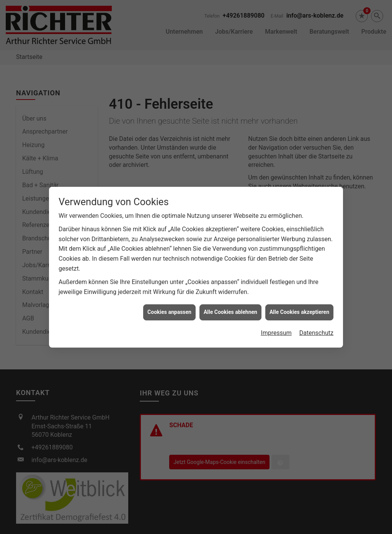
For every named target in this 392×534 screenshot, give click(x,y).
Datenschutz (316, 328)
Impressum (276, 328)
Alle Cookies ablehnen (230, 307)
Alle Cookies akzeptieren (299, 307)
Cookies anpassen (169, 307)
